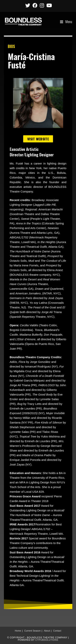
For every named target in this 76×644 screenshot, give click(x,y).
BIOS (11, 46)
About (47, 631)
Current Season (32, 631)
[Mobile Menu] (66, 22)
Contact (57, 631)
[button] (38, 139)
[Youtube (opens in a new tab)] (49, 5)
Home (18, 631)
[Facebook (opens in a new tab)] (35, 5)
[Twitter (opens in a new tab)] (28, 5)
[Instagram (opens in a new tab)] (42, 5)
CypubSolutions (47, 640)
